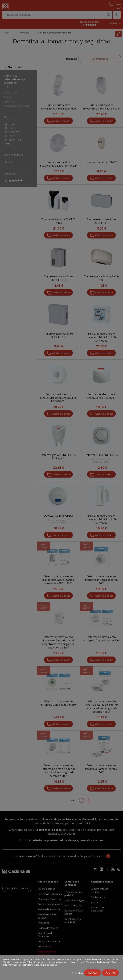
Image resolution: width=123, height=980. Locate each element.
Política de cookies (48, 965)
